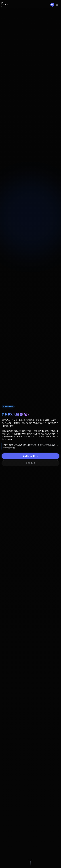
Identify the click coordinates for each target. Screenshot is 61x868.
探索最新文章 (31, 463)
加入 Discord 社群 (30, 456)
